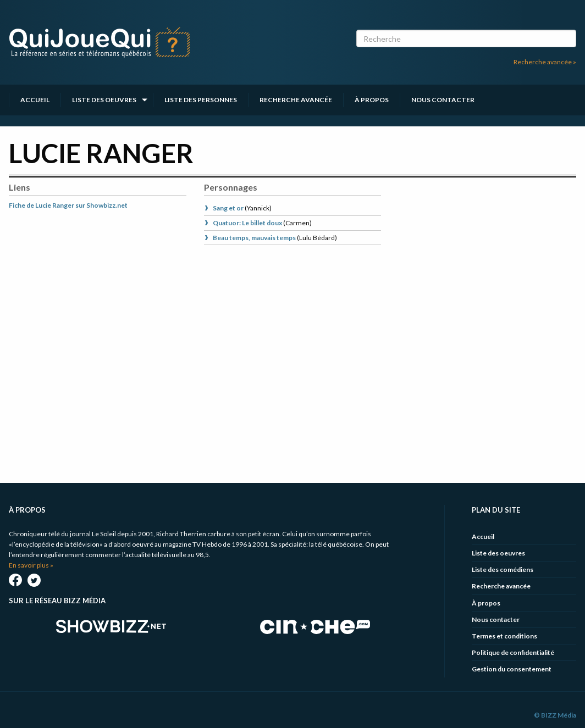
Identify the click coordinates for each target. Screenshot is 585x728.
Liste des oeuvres (104, 100)
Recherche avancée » (545, 62)
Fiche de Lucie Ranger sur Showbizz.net (68, 205)
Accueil (35, 100)
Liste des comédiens (503, 569)
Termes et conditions (504, 636)
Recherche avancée (296, 100)
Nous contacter (443, 100)
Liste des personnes (201, 100)
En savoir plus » (31, 565)
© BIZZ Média (555, 715)
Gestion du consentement (512, 669)
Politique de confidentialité (513, 652)
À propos (372, 100)
